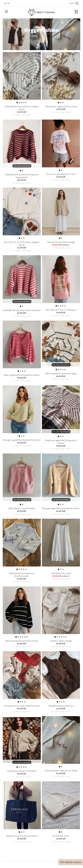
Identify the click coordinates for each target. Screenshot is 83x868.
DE (9, 3)
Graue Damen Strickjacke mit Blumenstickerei (22, 575)
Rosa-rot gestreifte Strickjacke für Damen (22, 375)
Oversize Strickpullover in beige (61, 242)
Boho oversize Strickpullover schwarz (22, 641)
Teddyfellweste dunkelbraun (61, 706)
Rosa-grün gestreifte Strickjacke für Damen (22, 440)
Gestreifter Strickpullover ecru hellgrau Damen (22, 108)
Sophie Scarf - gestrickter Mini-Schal (61, 107)
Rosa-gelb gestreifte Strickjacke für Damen (61, 508)
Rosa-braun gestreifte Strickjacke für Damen (61, 442)
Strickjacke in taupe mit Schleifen (22, 771)
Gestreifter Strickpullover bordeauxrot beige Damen (22, 176)
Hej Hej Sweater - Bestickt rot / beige (61, 771)
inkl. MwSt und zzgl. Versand (22, 115)
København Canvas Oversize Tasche (22, 836)
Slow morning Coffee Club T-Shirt (61, 174)
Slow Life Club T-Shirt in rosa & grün (61, 310)
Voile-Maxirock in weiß (61, 573)
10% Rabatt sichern (71, 862)
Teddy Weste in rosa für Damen (22, 508)
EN (5, 3)
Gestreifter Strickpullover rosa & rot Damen (22, 310)
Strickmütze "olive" (61, 836)
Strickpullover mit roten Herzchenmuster (22, 706)
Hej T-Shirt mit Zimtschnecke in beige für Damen (22, 244)
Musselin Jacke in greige (61, 641)
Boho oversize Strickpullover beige (61, 374)
